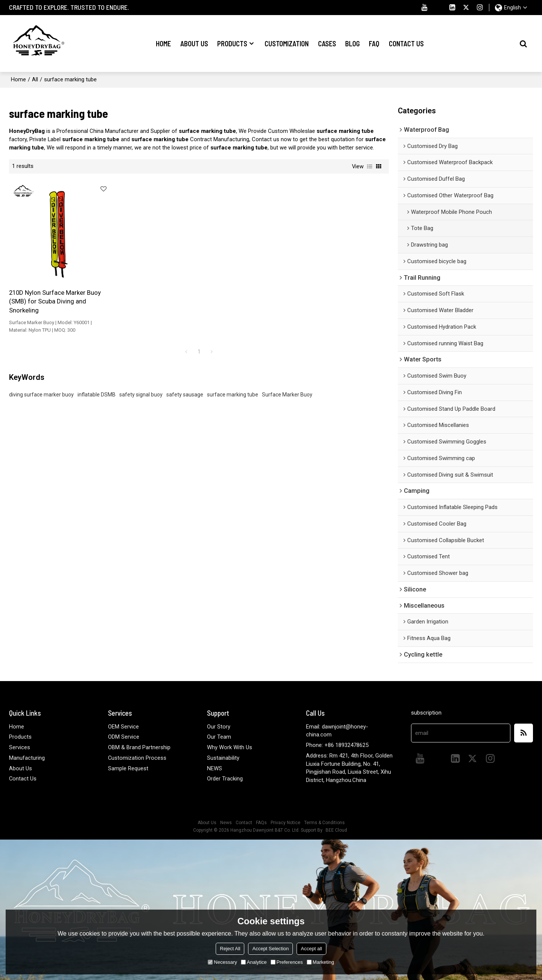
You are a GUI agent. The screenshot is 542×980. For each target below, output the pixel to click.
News (226, 822)
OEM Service (123, 726)
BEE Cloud (336, 830)
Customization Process (137, 757)
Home (163, 43)
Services (20, 747)
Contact (244, 822)
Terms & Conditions (324, 822)
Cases (327, 43)
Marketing (320, 962)
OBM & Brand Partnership (139, 747)
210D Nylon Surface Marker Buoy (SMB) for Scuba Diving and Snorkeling (49, 289)
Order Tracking (225, 778)
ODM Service (124, 736)
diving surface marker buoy (41, 382)
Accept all (311, 949)
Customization (287, 43)
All (35, 79)
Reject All (230, 949)
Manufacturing (27, 757)
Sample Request (128, 768)
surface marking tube (233, 382)
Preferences (287, 962)
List (370, 166)
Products (232, 43)
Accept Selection (270, 949)
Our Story (219, 726)
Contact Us (406, 43)
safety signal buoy (141, 382)
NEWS (215, 768)
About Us (194, 43)
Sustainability (223, 757)
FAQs (261, 822)
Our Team (219, 736)
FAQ (374, 43)
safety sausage (185, 382)
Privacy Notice (285, 822)
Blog (352, 43)
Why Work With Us (230, 747)
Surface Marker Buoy (287, 382)
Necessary (222, 962)
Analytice (254, 962)
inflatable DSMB (97, 382)
